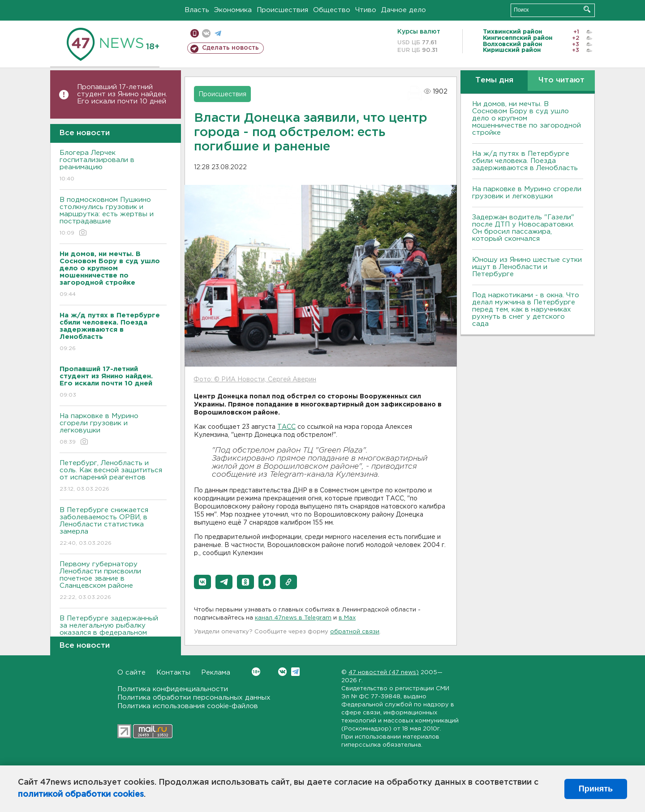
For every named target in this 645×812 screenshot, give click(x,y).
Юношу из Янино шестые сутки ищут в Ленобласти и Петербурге (527, 267)
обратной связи (355, 632)
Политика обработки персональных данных (194, 698)
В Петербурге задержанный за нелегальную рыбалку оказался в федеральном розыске (113, 635)
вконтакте (206, 33)
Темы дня (494, 80)
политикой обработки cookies (81, 795)
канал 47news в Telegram (293, 618)
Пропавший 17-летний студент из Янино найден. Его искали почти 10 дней (122, 94)
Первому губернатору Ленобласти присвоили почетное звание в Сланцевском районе (113, 581)
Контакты (173, 673)
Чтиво (366, 10)
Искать (587, 9)
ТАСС (286, 427)
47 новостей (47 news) (384, 673)
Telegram (295, 672)
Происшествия (282, 10)
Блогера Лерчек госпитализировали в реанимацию (113, 166)
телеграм (218, 33)
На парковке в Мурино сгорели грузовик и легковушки (113, 430)
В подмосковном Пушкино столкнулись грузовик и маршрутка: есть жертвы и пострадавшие (113, 217)
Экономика (233, 10)
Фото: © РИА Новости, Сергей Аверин (255, 380)
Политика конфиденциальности (173, 689)
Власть (197, 10)
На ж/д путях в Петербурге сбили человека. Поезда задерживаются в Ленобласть (525, 161)
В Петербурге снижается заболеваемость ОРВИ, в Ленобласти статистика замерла (113, 527)
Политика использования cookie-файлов (188, 706)
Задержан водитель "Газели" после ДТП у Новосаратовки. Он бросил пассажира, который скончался (523, 228)
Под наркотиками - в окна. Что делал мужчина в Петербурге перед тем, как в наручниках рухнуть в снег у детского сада (526, 310)
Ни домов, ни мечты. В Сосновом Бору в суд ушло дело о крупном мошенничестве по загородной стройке (527, 118)
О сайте (131, 673)
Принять (596, 789)
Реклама (216, 673)
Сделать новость (230, 48)
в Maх (347, 618)
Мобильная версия (195, 33)
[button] (202, 582)
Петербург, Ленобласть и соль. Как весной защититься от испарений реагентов (113, 477)
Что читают (561, 80)
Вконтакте (256, 672)
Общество (332, 10)
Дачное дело (404, 10)
